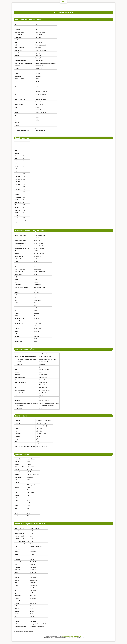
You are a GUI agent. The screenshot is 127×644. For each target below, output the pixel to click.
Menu (63, 1)
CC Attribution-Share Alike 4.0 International (71, 636)
